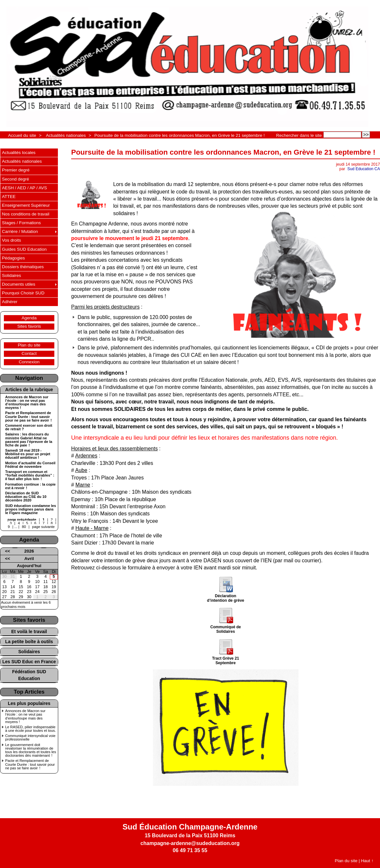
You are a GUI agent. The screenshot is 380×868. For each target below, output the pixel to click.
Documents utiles (19, 284)
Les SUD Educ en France (29, 662)
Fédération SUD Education (29, 675)
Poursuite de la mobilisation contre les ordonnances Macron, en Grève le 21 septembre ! (180, 135)
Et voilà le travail (29, 632)
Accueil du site (22, 135)
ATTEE (9, 197)
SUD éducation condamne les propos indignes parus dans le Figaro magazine (31, 509)
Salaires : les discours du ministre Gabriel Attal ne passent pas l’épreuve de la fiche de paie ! (29, 440)
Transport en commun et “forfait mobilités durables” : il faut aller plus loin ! (30, 475)
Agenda (29, 318)
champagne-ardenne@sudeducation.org (190, 843)
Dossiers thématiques (23, 267)
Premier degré (16, 170)
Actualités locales (19, 153)
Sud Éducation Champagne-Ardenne (190, 827)
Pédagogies (13, 258)
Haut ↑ (367, 861)
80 (24, 527)
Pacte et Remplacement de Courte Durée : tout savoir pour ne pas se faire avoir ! (28, 417)
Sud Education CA (364, 169)
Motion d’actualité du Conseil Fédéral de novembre (30, 465)
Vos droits (11, 240)
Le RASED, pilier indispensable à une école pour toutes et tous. (31, 729)
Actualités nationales (66, 135)
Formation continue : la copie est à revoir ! (30, 486)
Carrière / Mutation (20, 231)
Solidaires (11, 275)
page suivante (43, 527)
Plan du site (29, 345)
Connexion (29, 362)
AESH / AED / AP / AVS (24, 188)
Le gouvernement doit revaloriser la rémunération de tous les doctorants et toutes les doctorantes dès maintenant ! (31, 750)
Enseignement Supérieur (26, 205)
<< (7, 551)
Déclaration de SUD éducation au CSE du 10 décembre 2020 (26, 497)
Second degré (16, 179)
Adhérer (10, 302)
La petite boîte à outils (29, 642)
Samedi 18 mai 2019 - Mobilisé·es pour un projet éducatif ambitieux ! (28, 454)
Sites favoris (29, 326)
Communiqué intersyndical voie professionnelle (30, 738)
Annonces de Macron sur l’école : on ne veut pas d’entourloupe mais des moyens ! (27, 403)
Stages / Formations (21, 223)
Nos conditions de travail (26, 214)
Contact (29, 353)
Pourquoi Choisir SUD (23, 293)
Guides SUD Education (24, 249)
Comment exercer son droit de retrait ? (29, 427)
